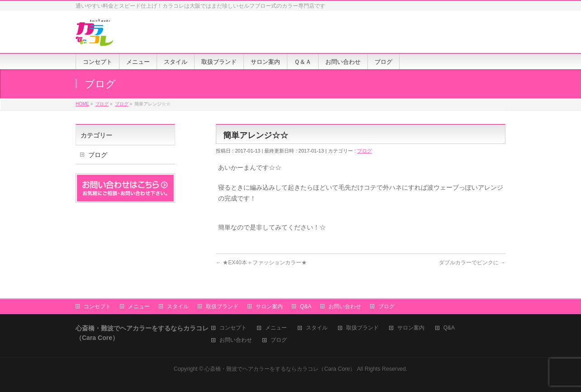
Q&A (306, 306)
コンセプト (97, 306)
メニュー (139, 306)
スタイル (178, 306)
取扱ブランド (222, 306)
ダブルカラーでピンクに (472, 263)
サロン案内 (269, 306)
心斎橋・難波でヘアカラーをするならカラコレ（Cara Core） (280, 369)
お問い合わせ (345, 306)
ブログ (364, 151)
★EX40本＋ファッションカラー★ (261, 263)
